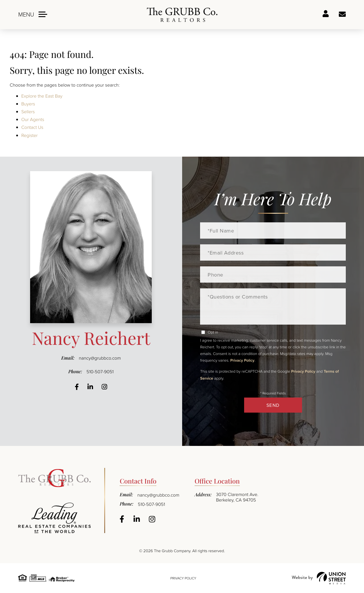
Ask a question (342, 14)
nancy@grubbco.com (100, 358)
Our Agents (33, 119)
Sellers (28, 111)
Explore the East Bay (42, 96)
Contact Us (32, 127)
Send (273, 405)
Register (30, 135)
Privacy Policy (242, 360)
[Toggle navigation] (33, 14)
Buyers (28, 104)
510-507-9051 (100, 371)
